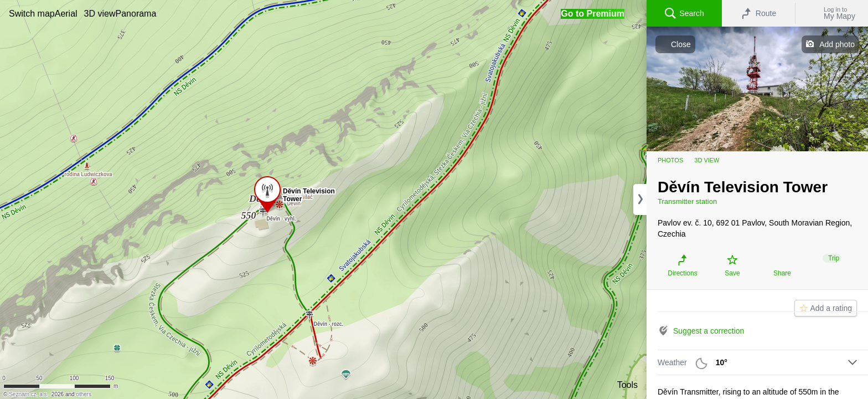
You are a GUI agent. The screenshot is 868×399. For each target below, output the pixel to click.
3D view (707, 160)
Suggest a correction (709, 331)
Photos (670, 160)
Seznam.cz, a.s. (29, 394)
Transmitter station (687, 201)
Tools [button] (627, 385)
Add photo (837, 44)
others (84, 394)
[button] (32, 14)
